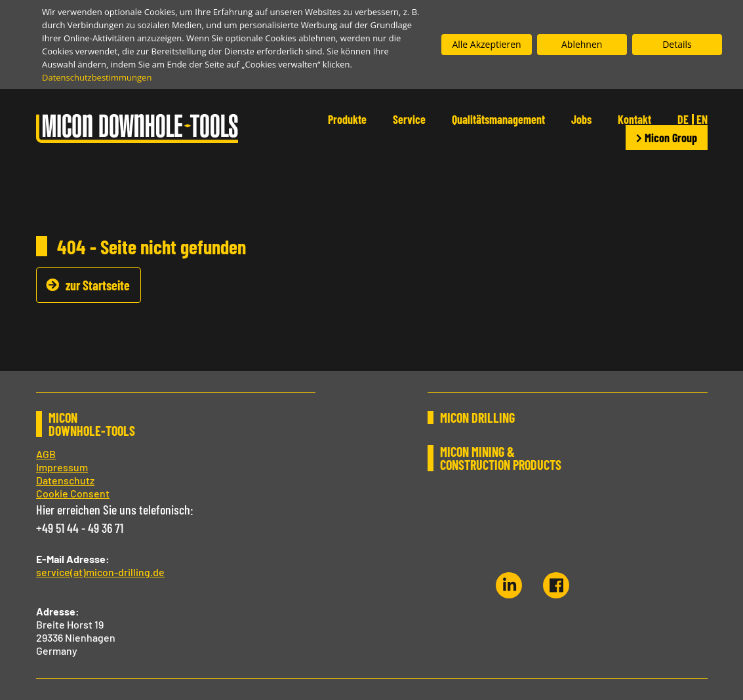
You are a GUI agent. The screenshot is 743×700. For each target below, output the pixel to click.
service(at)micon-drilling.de (100, 572)
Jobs (581, 119)
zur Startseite (98, 285)
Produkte (347, 119)
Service (409, 119)
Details (677, 44)
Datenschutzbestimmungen (97, 77)
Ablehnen (582, 44)
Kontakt (634, 119)
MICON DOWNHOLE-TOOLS (92, 424)
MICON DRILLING (477, 418)
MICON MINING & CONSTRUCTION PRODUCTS (501, 458)
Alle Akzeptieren (486, 44)
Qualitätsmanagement (498, 119)
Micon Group (667, 138)
